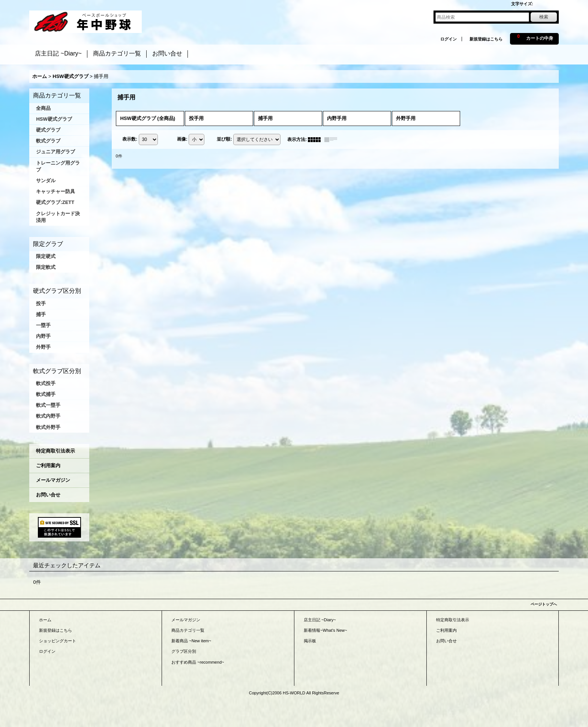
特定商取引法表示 (55, 451)
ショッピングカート (58, 641)
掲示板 (310, 641)
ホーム (45, 620)
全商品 (43, 108)
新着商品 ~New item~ (191, 641)
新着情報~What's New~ (325, 630)
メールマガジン (53, 480)
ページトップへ (544, 604)
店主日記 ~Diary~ (320, 620)
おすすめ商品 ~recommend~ (198, 662)
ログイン (448, 39)
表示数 (130, 139)
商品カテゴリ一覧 (188, 630)
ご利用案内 (48, 465)
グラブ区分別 (184, 651)
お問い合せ (48, 495)
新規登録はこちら (486, 39)
